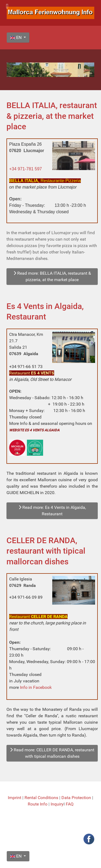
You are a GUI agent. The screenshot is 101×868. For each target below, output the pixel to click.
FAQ (70, 804)
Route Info (38, 804)
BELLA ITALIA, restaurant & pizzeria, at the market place (52, 116)
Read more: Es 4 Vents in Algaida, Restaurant (52, 511)
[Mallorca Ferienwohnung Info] (50, 12)
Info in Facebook (36, 687)
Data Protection (77, 798)
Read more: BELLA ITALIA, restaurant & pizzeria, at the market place (52, 276)
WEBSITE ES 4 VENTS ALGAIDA (34, 430)
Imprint (15, 798)
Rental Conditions (41, 798)
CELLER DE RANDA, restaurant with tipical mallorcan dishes (46, 551)
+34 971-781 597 (25, 169)
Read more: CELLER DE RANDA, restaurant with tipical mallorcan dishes (52, 753)
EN (16, 37)
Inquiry (57, 804)
